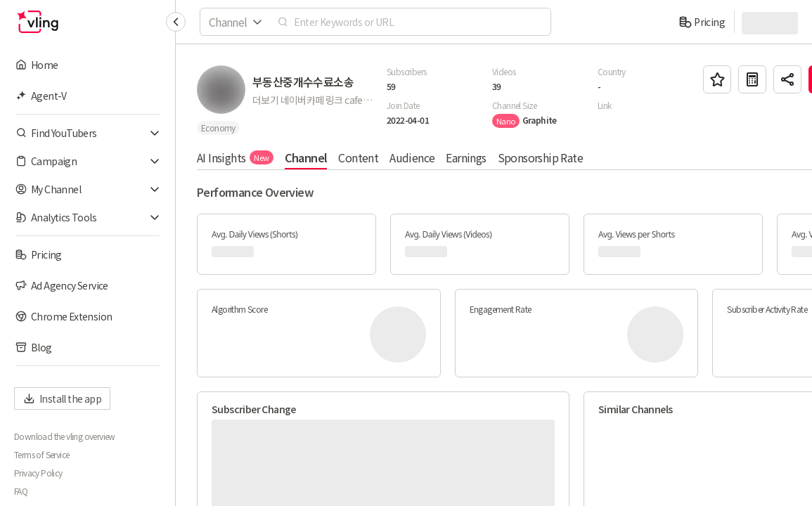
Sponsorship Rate (540, 157)
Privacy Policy (38, 473)
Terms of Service (41, 455)
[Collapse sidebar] (176, 22)
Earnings (466, 157)
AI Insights (235, 157)
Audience (412, 157)
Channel (306, 157)
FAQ (21, 491)
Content (358, 157)
